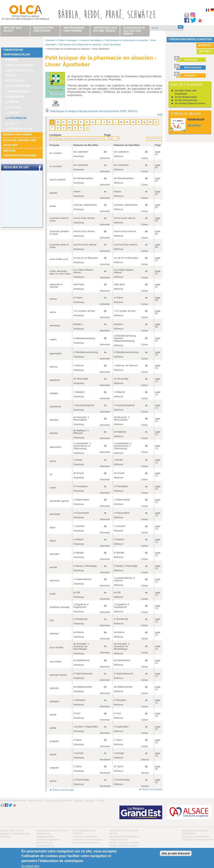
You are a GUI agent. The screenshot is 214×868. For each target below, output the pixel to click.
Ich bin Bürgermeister (186, 97)
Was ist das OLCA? (12, 831)
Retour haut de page (63, 790)
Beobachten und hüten (52, 831)
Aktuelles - (91, 801)
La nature (13, 107)
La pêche (12, 113)
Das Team (5, 837)
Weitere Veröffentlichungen (20, 153)
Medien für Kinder (18, 134)
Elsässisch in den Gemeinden (197, 840)
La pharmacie (16, 118)
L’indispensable (18, 91)
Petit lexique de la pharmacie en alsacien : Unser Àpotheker (90, 45)
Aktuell (205, 51)
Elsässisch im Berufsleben (196, 837)
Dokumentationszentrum (85, 843)
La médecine (15, 97)
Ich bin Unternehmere (186, 100)
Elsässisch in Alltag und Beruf (134, 31)
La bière (12, 60)
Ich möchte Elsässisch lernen (190, 103)
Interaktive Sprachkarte (48, 840)
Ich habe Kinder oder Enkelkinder (186, 92)
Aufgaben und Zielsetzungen (15, 834)
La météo (13, 102)
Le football (15, 81)
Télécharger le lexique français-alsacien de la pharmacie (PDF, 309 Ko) (93, 111)
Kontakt (205, 45)
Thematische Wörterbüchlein (17, 52)
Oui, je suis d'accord (176, 853)
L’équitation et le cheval (19, 73)
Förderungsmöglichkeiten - (59, 801)
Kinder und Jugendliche (85, 837)
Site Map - (79, 801)
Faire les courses (20, 65)
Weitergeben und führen (74, 29)
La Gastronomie (18, 86)
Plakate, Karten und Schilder (20, 143)
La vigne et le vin (19, 129)
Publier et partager (68, 40)
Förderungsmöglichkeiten (190, 39)
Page (108, 135)
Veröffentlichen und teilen (105, 29)
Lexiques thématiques (91, 40)
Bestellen (194, 125)
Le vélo (11, 123)
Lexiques (55, 135)
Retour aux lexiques (152, 789)
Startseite (50, 40)
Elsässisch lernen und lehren (88, 840)
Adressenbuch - (36, 801)
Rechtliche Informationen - (14, 801)
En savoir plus (30, 866)
